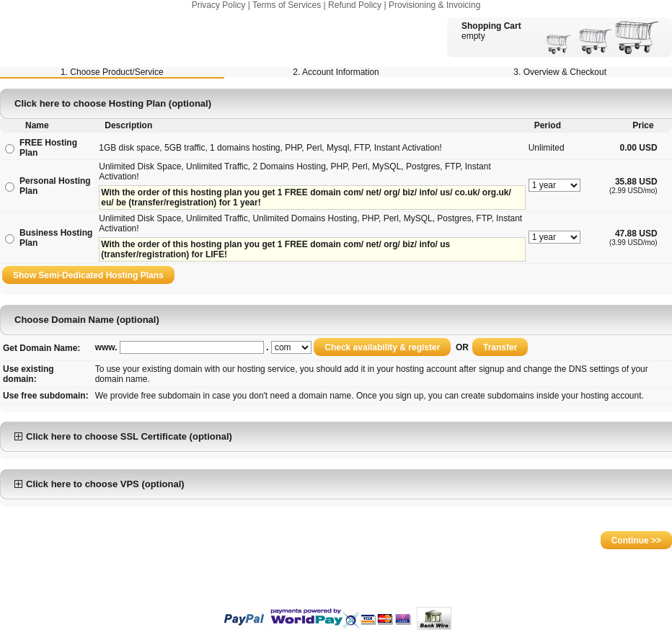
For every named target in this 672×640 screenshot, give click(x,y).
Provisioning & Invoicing (434, 5)
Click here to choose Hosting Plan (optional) (113, 103)
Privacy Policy (219, 5)
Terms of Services (287, 5)
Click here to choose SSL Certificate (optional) (123, 436)
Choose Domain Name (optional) (87, 320)
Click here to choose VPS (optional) (100, 484)
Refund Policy (355, 5)
